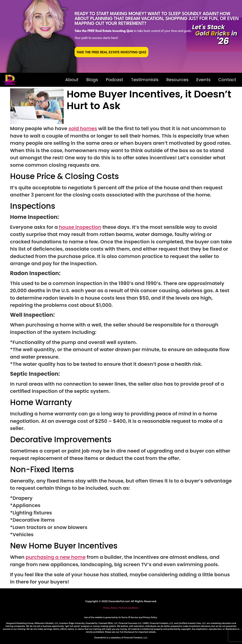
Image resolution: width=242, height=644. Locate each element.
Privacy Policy (110, 608)
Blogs (92, 80)
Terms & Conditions (129, 608)
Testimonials (145, 80)
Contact (227, 80)
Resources (177, 80)
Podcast (114, 80)
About (72, 80)
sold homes (83, 129)
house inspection (80, 227)
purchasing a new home (56, 557)
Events (203, 80)
